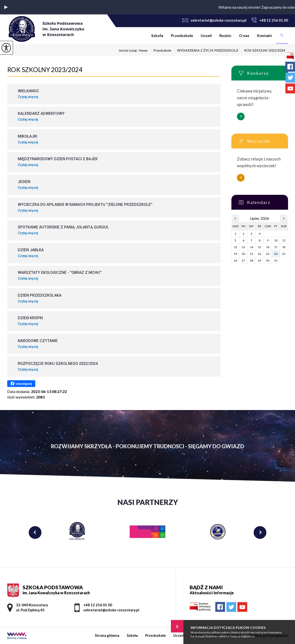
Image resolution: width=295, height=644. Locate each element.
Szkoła (157, 35)
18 (284, 247)
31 (276, 261)
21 (252, 254)
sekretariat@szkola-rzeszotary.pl (214, 20)
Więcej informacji (241, 117)
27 (243, 261)
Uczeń (206, 35)
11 (284, 240)
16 (268, 247)
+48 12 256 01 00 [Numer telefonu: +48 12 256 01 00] (98, 605)
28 (252, 261)
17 (276, 247)
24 (276, 254)
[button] (6, 7)
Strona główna (144, 36)
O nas (244, 35)
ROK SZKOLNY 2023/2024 (45, 70)
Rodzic (225, 35)
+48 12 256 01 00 (270, 20)
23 (268, 254)
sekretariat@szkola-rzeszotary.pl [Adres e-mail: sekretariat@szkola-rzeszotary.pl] (111, 610)
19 (235, 254)
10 (276, 240)
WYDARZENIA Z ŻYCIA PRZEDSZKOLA (205, 50)
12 (235, 247)
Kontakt (265, 35)
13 (243, 247)
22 (259, 254)
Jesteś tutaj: (129, 50)
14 (252, 247)
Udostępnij (21, 384)
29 (259, 261)
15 (259, 247)
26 (235, 261)
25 (284, 254)
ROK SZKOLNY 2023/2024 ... (263, 50)
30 (268, 261)
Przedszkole (182, 35)
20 (243, 254)
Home (143, 50)
